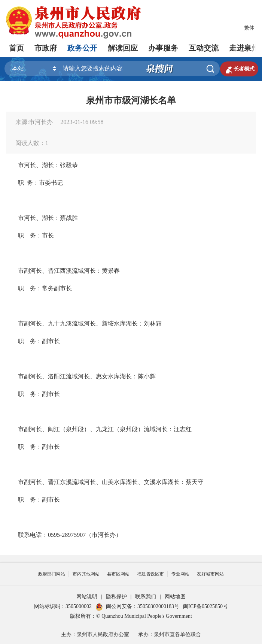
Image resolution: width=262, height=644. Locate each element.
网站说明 (87, 597)
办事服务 (163, 48)
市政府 (46, 48)
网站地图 (175, 597)
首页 (16, 48)
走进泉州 (244, 48)
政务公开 (82, 48)
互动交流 (204, 48)
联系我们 (146, 597)
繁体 (249, 28)
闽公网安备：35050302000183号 (137, 606)
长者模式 (239, 69)
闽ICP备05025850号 (205, 606)
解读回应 (123, 48)
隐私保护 (116, 597)
